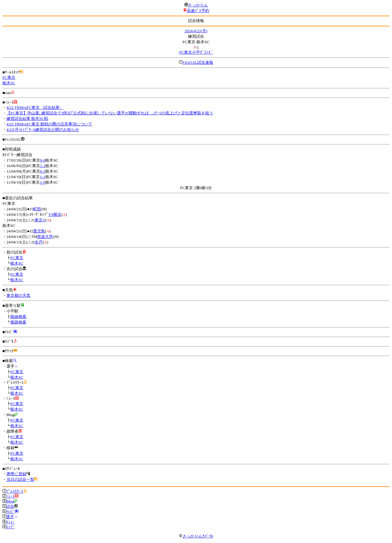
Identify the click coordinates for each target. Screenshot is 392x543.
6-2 (43, 171)
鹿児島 (39, 231)
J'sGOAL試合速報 (198, 62)
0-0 (43, 160)
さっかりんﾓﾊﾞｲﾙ (196, 536)
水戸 (39, 242)
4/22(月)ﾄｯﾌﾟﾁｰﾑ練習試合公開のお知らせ (43, 130)
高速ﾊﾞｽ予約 (198, 11)
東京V (40, 220)
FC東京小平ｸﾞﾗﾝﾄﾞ (196, 52)
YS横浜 (55, 214)
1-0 (42, 182)
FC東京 (9, 77)
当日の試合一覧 (20, 479)
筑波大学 (45, 237)
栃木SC (9, 83)
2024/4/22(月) (196, 31)
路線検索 (18, 317)
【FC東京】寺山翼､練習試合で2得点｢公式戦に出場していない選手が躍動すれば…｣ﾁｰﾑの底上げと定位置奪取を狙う (110, 113)
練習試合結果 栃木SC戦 (27, 119)
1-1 (43, 166)
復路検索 (18, 322)
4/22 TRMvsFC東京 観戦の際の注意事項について (49, 124)
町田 (37, 209)
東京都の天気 (18, 295)
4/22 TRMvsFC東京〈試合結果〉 (35, 107)
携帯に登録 (16, 474)
